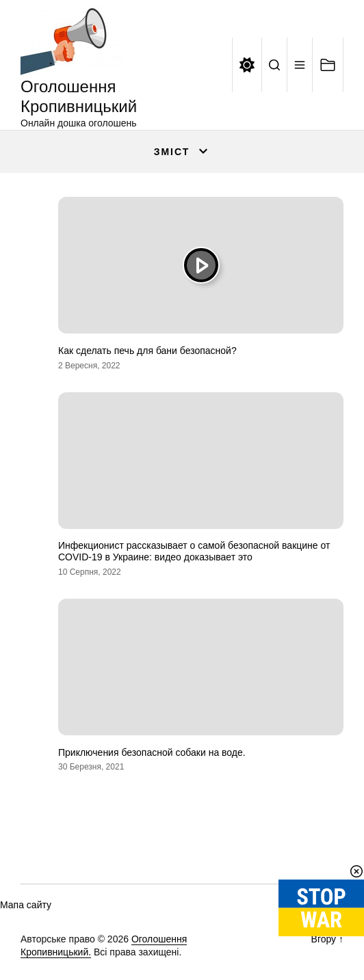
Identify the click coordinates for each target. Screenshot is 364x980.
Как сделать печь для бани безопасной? (147, 351)
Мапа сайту (26, 905)
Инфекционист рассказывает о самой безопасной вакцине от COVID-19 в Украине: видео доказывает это (194, 551)
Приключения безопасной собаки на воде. (152, 752)
